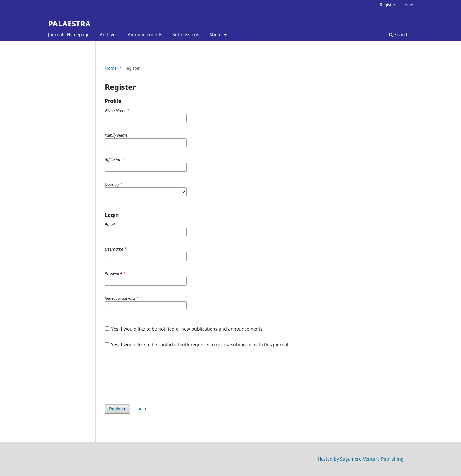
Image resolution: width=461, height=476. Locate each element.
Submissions (186, 34)
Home (111, 68)
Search (399, 34)
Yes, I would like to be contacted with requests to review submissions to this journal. (197, 345)
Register (388, 5)
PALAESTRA (69, 23)
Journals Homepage (69, 34)
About (216, 34)
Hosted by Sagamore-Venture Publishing (361, 459)
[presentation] (153, 376)
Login (408, 5)
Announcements (145, 34)
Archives (109, 34)
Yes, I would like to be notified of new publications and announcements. (184, 329)
